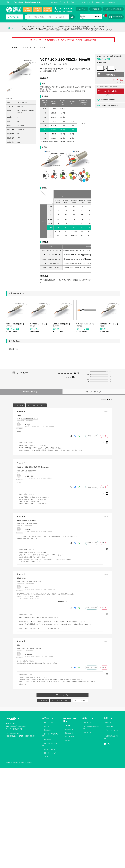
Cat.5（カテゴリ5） (92, 30)
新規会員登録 (69, 729)
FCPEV (42, 30)
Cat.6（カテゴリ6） (107, 30)
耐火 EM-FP (50, 30)
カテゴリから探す (15, 17)
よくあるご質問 (99, 2)
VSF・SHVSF (68, 28)
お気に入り (87, 723)
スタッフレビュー (94, 392)
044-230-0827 (65, 8)
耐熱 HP (59, 30)
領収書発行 (95, 9)
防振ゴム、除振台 (49, 749)
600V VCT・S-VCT (28, 28)
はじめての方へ (82, 9)
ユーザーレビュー (31, 392)
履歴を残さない (14, 349)
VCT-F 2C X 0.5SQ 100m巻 (62, 324)
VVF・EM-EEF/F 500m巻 (62, 26)
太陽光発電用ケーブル (88, 26)
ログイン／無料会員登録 (113, 9)
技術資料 (67, 740)
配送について (86, 2)
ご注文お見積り (116, 17)
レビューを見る (62, 64)
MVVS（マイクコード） (29, 30)
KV (60, 28)
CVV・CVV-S (95, 28)
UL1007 (74, 30)
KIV (50, 28)
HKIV (55, 28)
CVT (23, 26)
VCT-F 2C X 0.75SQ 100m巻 (109, 324)
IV (37, 26)
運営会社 (108, 723)
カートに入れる (110, 91)
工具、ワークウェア (50, 753)
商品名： (27, 419)
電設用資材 (47, 740)
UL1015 (81, 30)
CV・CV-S (30, 26)
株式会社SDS (13, 719)
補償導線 (78, 28)
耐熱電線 (86, 28)
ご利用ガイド (74, 2)
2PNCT (38, 28)
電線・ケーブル (49, 723)
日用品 (46, 757)
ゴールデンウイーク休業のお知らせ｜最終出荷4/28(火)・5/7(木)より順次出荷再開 (63, 40)
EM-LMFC (75, 26)
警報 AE (66, 30)
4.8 (76, 373)
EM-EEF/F (48, 26)
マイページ (87, 732)
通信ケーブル (48, 727)
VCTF (45, 28)
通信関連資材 (48, 730)
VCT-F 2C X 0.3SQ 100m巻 (38, 324)
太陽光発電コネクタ (103, 26)
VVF (41, 26)
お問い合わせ (113, 2)
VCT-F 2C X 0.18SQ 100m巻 (15, 324)
